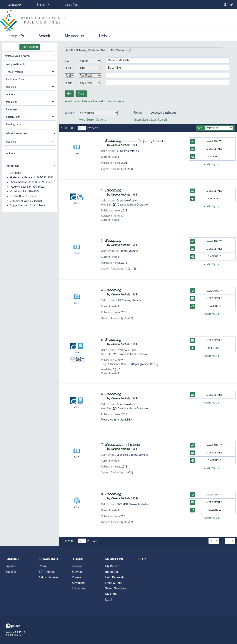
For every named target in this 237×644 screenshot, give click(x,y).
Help (142, 559)
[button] (30, 147)
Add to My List (212, 164)
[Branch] (42, 5)
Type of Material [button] (15, 72)
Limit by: (70, 113)
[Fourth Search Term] (166, 83)
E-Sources (79, 588)
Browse (77, 572)
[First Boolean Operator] (69, 68)
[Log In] (225, 4)
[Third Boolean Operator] (69, 83)
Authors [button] (11, 94)
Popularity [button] (12, 102)
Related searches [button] (16, 133)
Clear (81, 94)
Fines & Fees (114, 583)
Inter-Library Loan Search (151, 120)
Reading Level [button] (14, 124)
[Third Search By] (90, 76)
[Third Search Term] (166, 75)
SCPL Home (47, 572)
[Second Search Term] (166, 68)
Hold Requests (115, 577)
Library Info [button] (17, 36)
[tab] (30, 56)
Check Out (206, 199)
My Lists (111, 594)
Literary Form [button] (13, 117)
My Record (112, 566)
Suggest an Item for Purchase (27, 205)
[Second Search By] (90, 68)
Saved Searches (116, 588)
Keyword (78, 566)
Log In (231, 4)
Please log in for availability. (117, 420)
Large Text (72, 5)
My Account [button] (76, 36)
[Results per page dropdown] (82, 128)
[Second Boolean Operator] (69, 76)
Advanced (78, 583)
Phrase (76, 577)
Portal (43, 566)
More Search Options (92, 120)
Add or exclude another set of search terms (95, 101)
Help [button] (105, 36)
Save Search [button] (30, 47)
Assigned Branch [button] (15, 64)
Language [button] (12, 109)
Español (11, 572)
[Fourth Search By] (90, 83)
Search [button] (46, 36)
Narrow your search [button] (17, 56)
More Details (206, 149)
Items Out (112, 572)
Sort (200, 128)
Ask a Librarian (48, 577)
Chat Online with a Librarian (26, 201)
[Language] (14, 5)
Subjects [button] (11, 87)
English (10, 566)
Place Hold (206, 157)
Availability (206, 141)
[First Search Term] (166, 60)
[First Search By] (90, 61)
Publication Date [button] (15, 79)
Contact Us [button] (12, 166)
